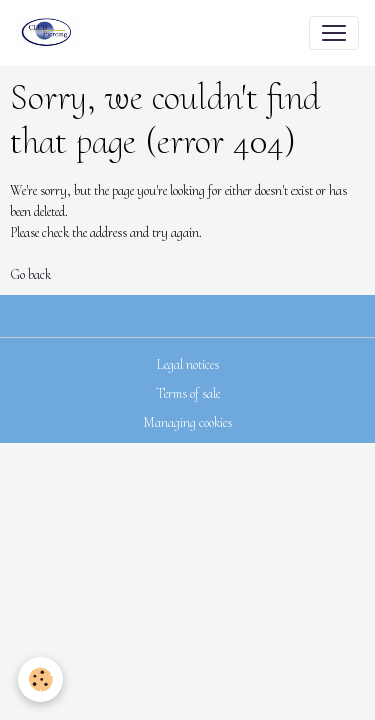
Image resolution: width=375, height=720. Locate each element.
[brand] (51, 33)
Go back (30, 274)
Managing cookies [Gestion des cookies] (187, 422)
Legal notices (187, 364)
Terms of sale (188, 393)
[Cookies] (40, 679)
